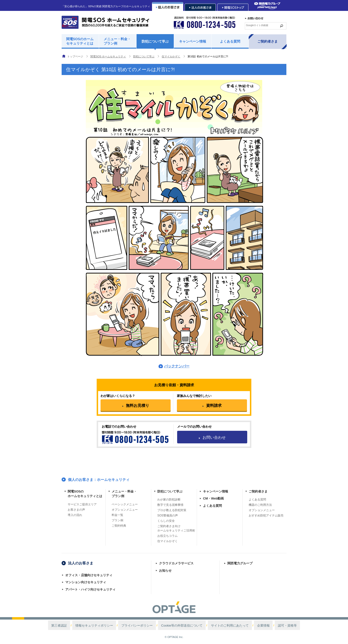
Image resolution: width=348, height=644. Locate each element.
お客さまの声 (76, 510)
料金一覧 (117, 515)
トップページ (75, 56)
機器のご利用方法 (260, 505)
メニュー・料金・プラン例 (117, 41)
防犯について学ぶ (155, 41)
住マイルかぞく (167, 541)
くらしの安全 (166, 521)
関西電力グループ (240, 563)
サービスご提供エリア (82, 504)
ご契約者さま (268, 41)
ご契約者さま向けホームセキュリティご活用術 (176, 528)
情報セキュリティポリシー (111, 625)
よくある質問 (230, 41)
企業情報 (245, 625)
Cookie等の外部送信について (181, 625)
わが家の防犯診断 (169, 500)
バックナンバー (177, 366)
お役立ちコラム (167, 536)
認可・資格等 (262, 625)
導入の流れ (75, 515)
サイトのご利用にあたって (219, 625)
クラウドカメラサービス (176, 563)
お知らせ (165, 571)
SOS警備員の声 (168, 515)
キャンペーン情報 (193, 41)
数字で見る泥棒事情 (170, 505)
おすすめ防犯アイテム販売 (266, 515)
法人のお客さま (81, 563)
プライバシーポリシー (145, 625)
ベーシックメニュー (125, 504)
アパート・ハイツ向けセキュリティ (90, 589)
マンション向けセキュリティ (86, 582)
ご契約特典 (119, 526)
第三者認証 (84, 625)
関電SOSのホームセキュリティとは (80, 41)
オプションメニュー (125, 510)
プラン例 (117, 520)
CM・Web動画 (213, 498)
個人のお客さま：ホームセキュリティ (99, 480)
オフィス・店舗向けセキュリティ (89, 575)
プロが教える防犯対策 (172, 510)
